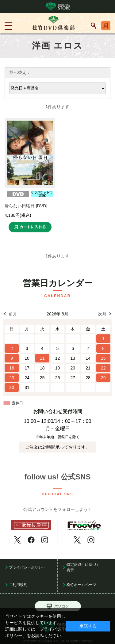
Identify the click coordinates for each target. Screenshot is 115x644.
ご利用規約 (18, 585)
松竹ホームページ (81, 585)
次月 (102, 314)
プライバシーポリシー (27, 567)
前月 (13, 314)
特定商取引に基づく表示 (83, 567)
